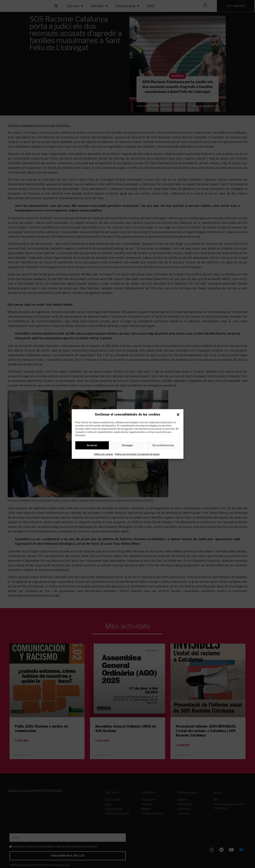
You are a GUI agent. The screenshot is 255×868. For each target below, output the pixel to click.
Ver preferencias (163, 446)
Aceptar (92, 446)
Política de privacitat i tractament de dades (137, 455)
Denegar (127, 446)
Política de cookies (103, 455)
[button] (178, 414)
